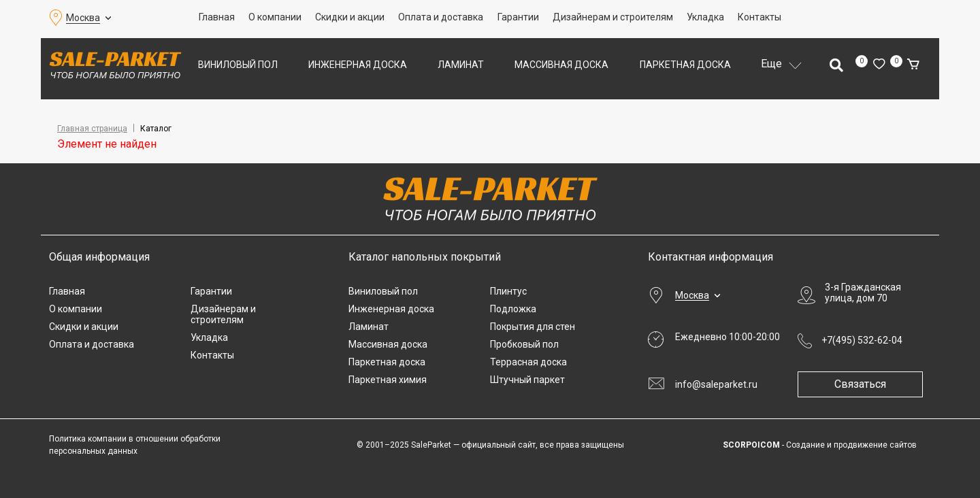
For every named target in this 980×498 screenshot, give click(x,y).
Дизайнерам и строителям (613, 17)
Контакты (759, 17)
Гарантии (518, 17)
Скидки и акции (350, 17)
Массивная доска (561, 65)
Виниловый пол (238, 65)
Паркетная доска (685, 65)
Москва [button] (83, 18)
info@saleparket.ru (716, 384)
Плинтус (508, 291)
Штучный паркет (527, 380)
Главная (217, 17)
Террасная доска (528, 362)
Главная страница (92, 129)
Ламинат (461, 65)
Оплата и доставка (441, 17)
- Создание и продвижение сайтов (820, 445)
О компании (275, 17)
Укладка (705, 17)
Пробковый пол (524, 344)
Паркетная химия (388, 380)
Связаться (866, 384)
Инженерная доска (358, 65)
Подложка (513, 309)
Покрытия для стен (533, 327)
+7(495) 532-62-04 (862, 340)
